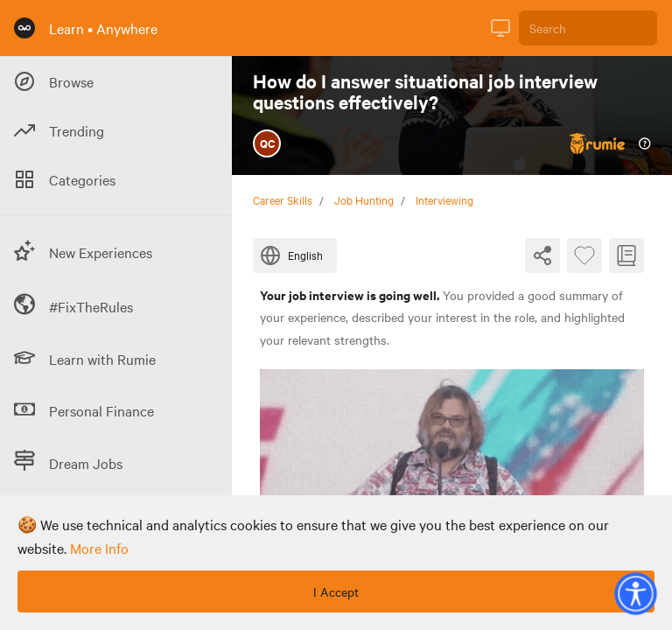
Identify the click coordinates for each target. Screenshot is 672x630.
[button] (635, 593)
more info (99, 548)
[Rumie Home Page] (24, 28)
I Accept (336, 591)
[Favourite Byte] (584, 255)
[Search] (588, 28)
